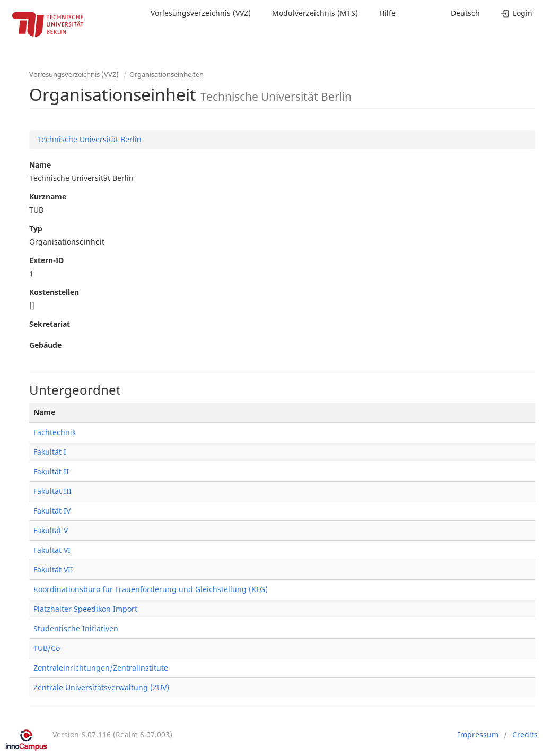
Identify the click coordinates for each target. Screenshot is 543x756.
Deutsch (465, 13)
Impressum (478, 735)
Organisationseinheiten (167, 74)
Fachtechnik (55, 432)
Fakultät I (50, 452)
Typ (36, 228)
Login (517, 13)
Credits (525, 735)
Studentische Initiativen (76, 628)
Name (40, 165)
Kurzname (48, 197)
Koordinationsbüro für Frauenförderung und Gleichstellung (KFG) (151, 589)
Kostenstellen (54, 292)
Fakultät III (52, 491)
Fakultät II (51, 471)
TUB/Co (47, 648)
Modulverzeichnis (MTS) (315, 13)
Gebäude (45, 345)
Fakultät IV (52, 511)
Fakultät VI (52, 550)
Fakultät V (51, 530)
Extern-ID (46, 260)
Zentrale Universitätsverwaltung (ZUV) (101, 687)
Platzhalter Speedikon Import (85, 609)
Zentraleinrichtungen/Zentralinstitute (101, 668)
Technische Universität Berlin (89, 139)
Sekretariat (50, 324)
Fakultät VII (53, 570)
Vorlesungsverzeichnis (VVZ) (201, 13)
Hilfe (387, 13)
